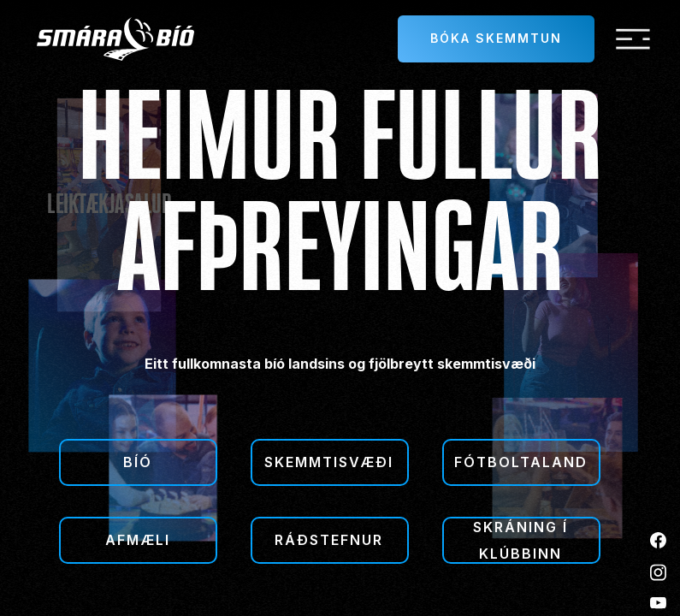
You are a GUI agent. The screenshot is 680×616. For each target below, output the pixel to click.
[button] (633, 39)
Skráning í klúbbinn (520, 540)
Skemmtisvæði (329, 462)
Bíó (138, 462)
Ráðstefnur (329, 540)
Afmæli (138, 540)
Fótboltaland (521, 462)
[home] (115, 39)
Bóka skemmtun (496, 38)
